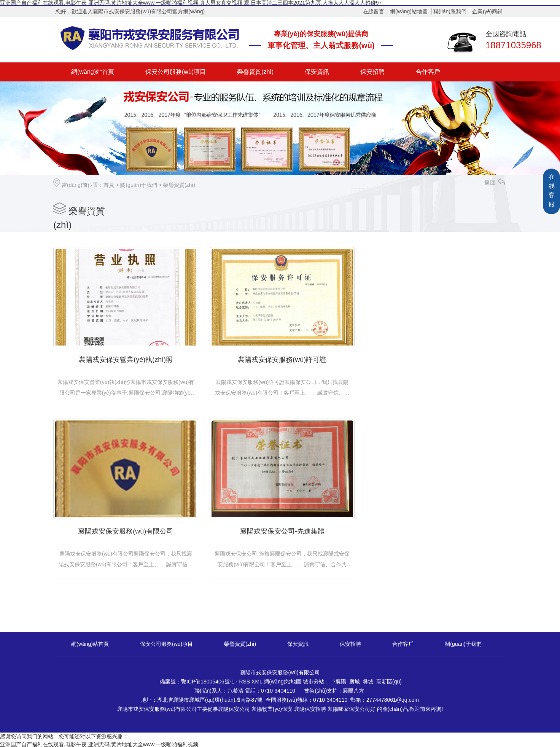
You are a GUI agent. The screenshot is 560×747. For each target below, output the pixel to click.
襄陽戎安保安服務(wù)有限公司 (435, 359)
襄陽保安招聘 (310, 707)
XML (258, 680)
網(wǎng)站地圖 (409, 11)
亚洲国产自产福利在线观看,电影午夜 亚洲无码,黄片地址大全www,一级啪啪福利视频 (99, 743)
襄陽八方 (353, 689)
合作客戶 (428, 72)
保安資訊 (317, 72)
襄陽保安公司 (234, 707)
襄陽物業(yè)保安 (272, 707)
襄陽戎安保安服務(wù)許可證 (280, 359)
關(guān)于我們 (138, 185)
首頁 (109, 185)
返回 (495, 182)
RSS (245, 680)
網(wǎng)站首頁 (93, 72)
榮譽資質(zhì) (255, 72)
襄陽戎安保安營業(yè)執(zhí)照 (125, 359)
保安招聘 (372, 72)
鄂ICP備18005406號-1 (208, 680)
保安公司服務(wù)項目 (176, 72)
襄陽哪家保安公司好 (352, 707)
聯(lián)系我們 (450, 11)
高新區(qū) (389, 680)
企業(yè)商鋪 (487, 11)
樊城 (368, 680)
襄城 (355, 680)
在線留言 (374, 11)
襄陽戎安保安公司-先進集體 (125, 529)
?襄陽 (339, 680)
